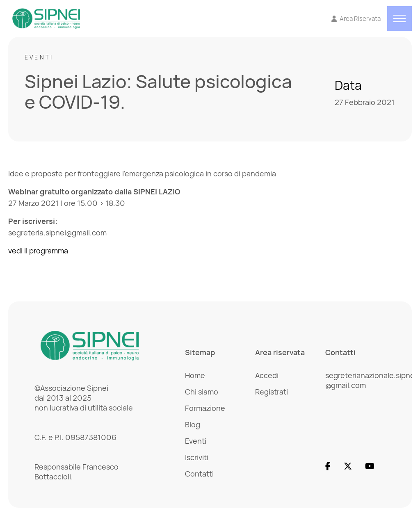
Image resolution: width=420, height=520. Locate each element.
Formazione (205, 408)
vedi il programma (38, 251)
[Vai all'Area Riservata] (356, 19)
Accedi (267, 375)
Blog (193, 424)
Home (195, 375)
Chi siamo (202, 392)
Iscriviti (197, 457)
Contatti (199, 474)
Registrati (272, 392)
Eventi (39, 57)
